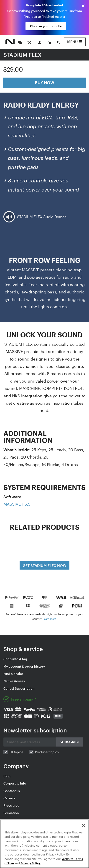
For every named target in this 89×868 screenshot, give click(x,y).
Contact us (12, 791)
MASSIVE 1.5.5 (17, 504)
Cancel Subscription (19, 688)
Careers (9, 798)
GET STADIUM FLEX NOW (44, 565)
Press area (11, 805)
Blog (7, 776)
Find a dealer (13, 674)
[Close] (84, 826)
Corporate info (15, 783)
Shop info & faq (15, 659)
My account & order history (24, 666)
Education (11, 813)
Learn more (50, 619)
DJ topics (16, 752)
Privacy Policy (31, 863)
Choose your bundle (46, 26)
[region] (44, 844)
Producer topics (47, 752)
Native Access (14, 681)
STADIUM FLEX (23, 55)
